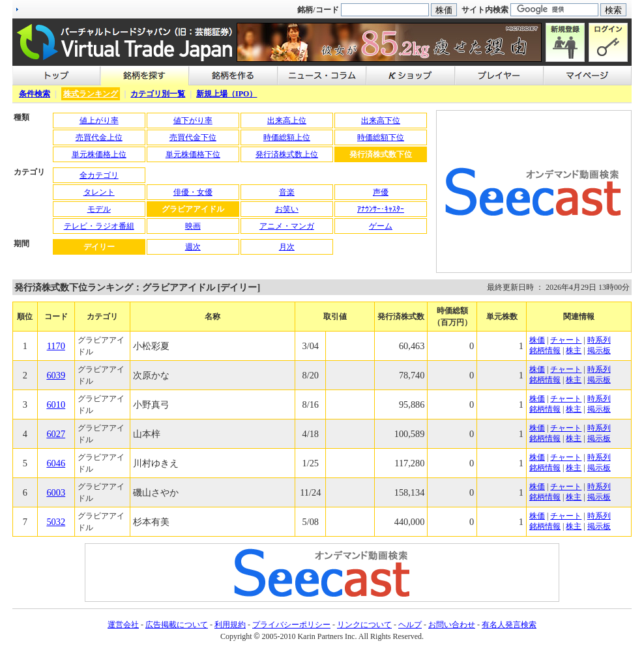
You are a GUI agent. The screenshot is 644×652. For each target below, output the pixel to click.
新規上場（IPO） (227, 94)
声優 (381, 192)
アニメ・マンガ (287, 226)
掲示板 (599, 350)
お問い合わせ (452, 625)
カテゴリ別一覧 (158, 94)
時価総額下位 (381, 137)
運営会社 (123, 625)
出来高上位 (287, 120)
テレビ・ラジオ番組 (99, 226)
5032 (56, 522)
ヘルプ (410, 625)
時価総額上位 (287, 137)
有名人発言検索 (509, 625)
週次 (193, 247)
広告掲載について (177, 625)
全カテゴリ (99, 175)
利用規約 (230, 625)
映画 (193, 226)
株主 (574, 350)
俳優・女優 (193, 192)
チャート (566, 340)
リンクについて (364, 625)
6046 (56, 463)
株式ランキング (91, 94)
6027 (56, 434)
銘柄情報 (545, 350)
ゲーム (381, 226)
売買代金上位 (99, 137)
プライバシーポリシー (291, 625)
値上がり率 (99, 120)
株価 (537, 340)
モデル (99, 209)
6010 (56, 404)
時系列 (599, 340)
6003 (56, 492)
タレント (99, 192)
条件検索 (35, 94)
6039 (56, 375)
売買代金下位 (193, 137)
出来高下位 (381, 120)
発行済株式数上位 (287, 154)
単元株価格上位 (99, 154)
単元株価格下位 (193, 154)
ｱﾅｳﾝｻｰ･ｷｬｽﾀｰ (381, 209)
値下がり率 (193, 120)
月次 (287, 247)
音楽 (287, 192)
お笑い (287, 209)
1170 (56, 346)
